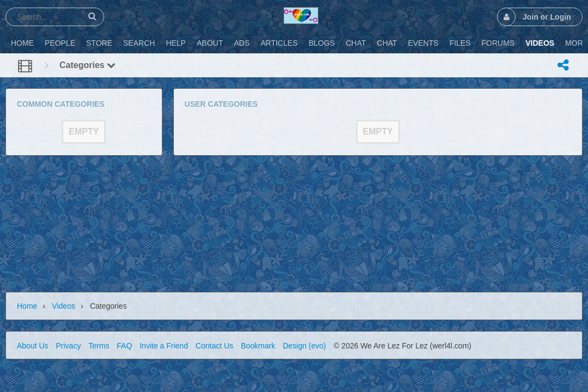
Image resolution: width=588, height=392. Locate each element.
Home (27, 306)
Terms (99, 346)
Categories (87, 65)
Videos (63, 306)
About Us (33, 346)
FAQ (124, 346)
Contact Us (214, 346)
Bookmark (258, 346)
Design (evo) (304, 346)
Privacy (68, 346)
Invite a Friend (164, 346)
